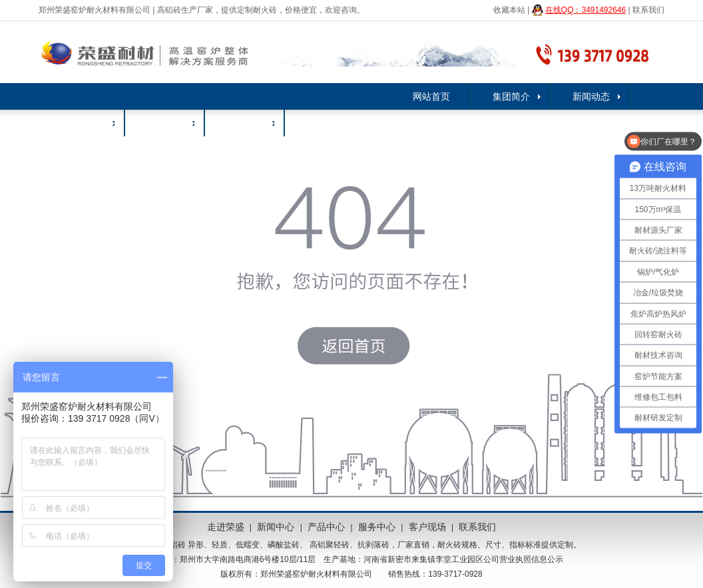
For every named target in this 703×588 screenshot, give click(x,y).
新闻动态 (591, 96)
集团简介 (511, 96)
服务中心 (245, 123)
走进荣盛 (226, 527)
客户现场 (165, 123)
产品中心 (326, 527)
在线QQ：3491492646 (586, 10)
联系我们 (648, 10)
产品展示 (85, 123)
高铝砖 (174, 545)
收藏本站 (509, 10)
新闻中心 (276, 527)
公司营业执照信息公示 (523, 559)
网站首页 (431, 96)
